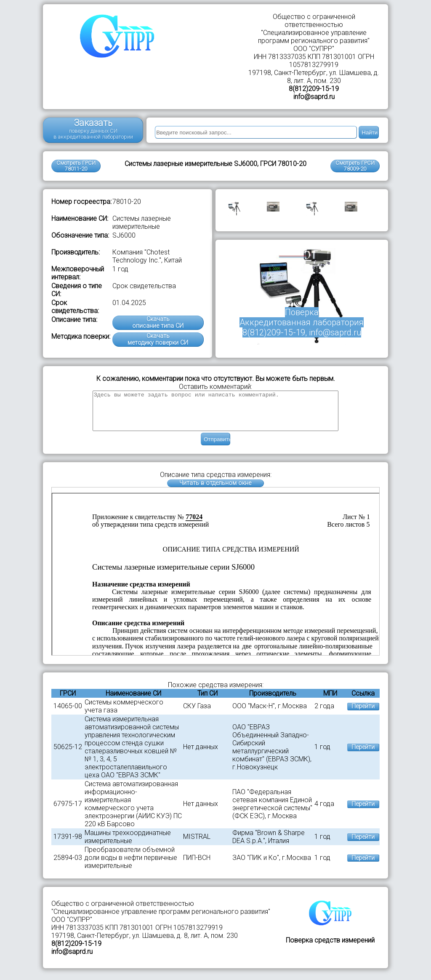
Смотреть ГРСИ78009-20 (355, 166)
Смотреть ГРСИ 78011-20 (76, 166)
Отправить (217, 447)
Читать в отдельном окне (215, 491)
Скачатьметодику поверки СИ (158, 339)
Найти (370, 133)
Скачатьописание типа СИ (158, 323)
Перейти (363, 714)
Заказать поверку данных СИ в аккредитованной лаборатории (93, 129)
